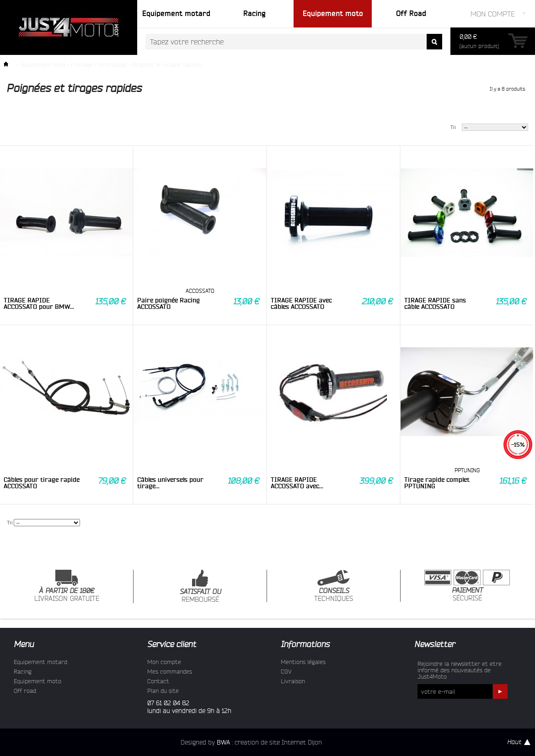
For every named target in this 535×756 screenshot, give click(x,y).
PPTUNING (467, 470)
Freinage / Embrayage (99, 65)
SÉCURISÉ (467, 586)
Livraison (293, 681)
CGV (286, 671)
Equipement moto (43, 65)
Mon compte (164, 662)
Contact (158, 681)
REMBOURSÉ (200, 586)
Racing (23, 671)
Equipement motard (40, 662)
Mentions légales (303, 662)
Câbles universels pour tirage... (170, 483)
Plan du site (163, 691)
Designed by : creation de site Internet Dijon (251, 742)
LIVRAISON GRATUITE (67, 586)
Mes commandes (170, 671)
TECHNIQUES (334, 586)
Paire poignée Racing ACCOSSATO (169, 303)
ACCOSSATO (200, 291)
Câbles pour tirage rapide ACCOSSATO (42, 483)
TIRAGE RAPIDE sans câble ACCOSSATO (435, 303)
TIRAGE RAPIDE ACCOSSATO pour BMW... (39, 303)
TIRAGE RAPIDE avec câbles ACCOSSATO (301, 303)
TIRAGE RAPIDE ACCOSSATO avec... (297, 483)
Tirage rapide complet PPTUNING (437, 483)
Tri (453, 127)
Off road (25, 691)
